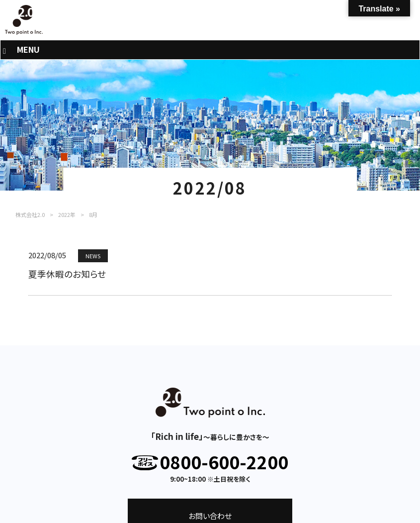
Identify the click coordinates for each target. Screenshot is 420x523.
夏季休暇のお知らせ (67, 274)
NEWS (93, 256)
